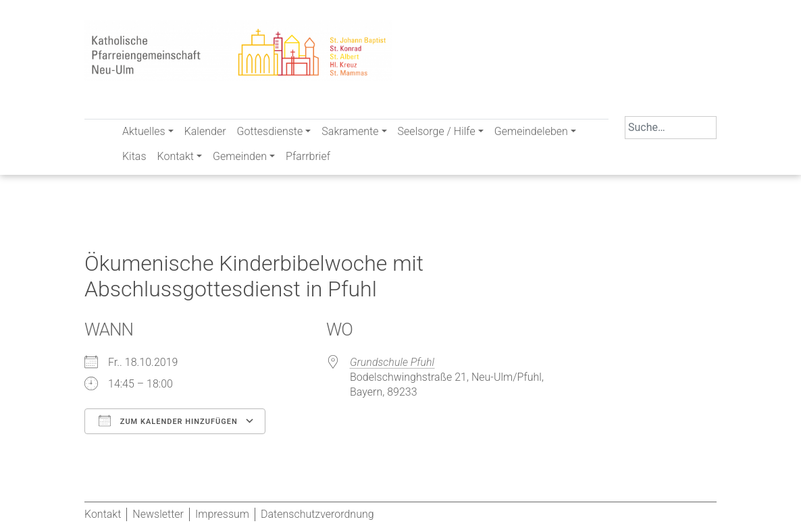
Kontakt (176, 156)
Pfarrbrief (308, 156)
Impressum (222, 514)
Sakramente (350, 131)
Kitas (134, 156)
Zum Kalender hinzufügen (168, 421)
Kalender (205, 131)
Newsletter (158, 514)
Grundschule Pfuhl (392, 362)
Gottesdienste (270, 131)
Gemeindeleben (531, 131)
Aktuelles (144, 131)
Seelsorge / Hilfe (437, 131)
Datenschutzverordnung (317, 514)
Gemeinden (240, 156)
